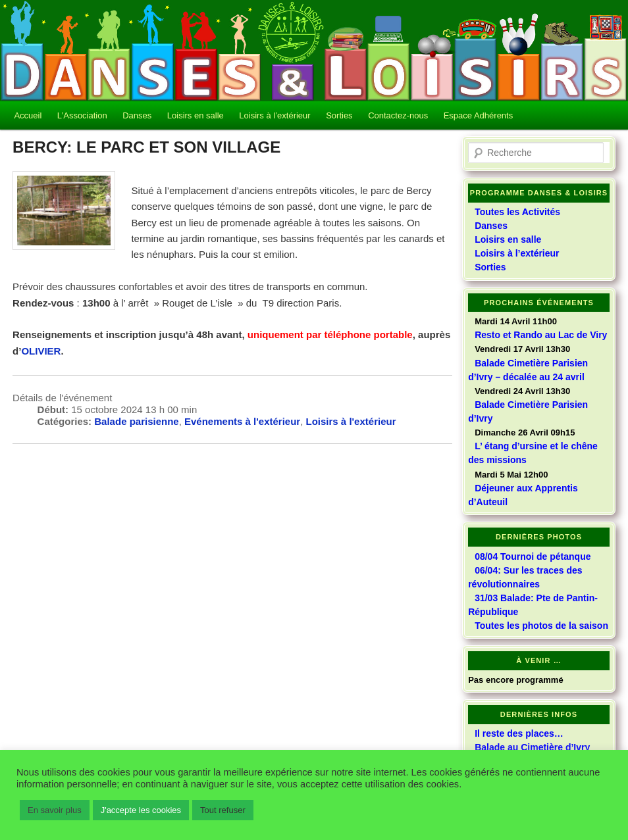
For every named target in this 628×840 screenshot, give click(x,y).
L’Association (82, 115)
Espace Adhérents (479, 115)
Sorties (339, 115)
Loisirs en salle (196, 115)
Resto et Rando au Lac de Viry (541, 335)
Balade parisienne (136, 421)
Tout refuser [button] (223, 810)
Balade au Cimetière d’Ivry (532, 747)
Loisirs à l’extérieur (275, 115)
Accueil (28, 115)
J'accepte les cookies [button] (141, 810)
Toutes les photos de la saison (541, 626)
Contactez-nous (398, 115)
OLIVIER (41, 351)
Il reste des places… (519, 733)
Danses (137, 115)
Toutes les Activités (517, 212)
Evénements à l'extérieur (242, 421)
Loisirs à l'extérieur (351, 421)
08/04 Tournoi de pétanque (533, 556)
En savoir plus (55, 810)
